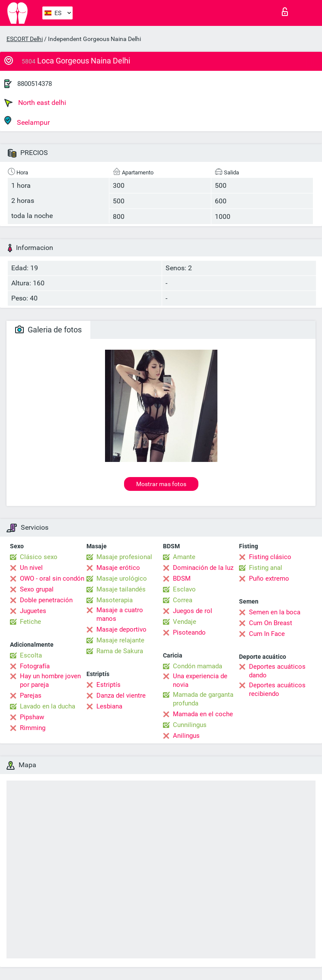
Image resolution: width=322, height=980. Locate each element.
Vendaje (185, 622)
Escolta (31, 655)
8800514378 (35, 84)
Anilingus (186, 736)
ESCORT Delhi (25, 39)
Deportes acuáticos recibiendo (277, 689)
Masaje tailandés (121, 589)
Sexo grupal (37, 589)
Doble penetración (46, 600)
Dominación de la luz (203, 568)
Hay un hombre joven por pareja (50, 680)
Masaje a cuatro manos (120, 614)
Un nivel (31, 568)
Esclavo (184, 589)
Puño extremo (269, 579)
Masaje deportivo (121, 629)
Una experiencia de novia (200, 680)
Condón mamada (198, 666)
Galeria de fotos (48, 330)
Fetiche (30, 622)
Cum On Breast (271, 623)
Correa (183, 600)
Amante (184, 557)
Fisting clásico (270, 557)
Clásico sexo (39, 557)
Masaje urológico (122, 579)
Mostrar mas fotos (161, 484)
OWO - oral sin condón (52, 579)
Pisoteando (189, 632)
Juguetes (33, 611)
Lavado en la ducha (48, 706)
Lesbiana (109, 706)
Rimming (33, 728)
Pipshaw (32, 717)
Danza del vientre (121, 695)
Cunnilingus (190, 725)
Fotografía (35, 666)
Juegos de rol (193, 611)
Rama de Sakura (120, 651)
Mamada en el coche (203, 714)
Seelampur (27, 121)
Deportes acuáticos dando (277, 671)
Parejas (31, 695)
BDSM (182, 579)
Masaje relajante (120, 640)
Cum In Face (267, 634)
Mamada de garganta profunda (203, 699)
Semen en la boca (275, 612)
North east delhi (35, 103)
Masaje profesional (124, 557)
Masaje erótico (118, 568)
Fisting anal (266, 568)
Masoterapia (115, 600)
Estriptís (108, 685)
